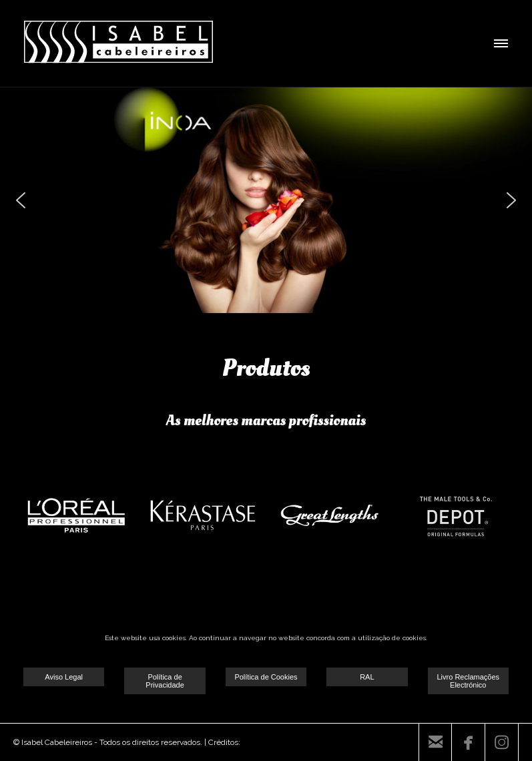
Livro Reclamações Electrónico (468, 681)
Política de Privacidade (165, 681)
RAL (367, 677)
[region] (266, 200)
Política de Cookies (266, 677)
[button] (21, 200)
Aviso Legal (64, 677)
